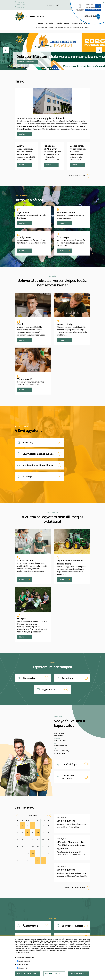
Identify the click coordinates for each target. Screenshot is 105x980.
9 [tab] (59, 69)
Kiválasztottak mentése (26, 973)
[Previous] (6, 50)
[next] (49, 816)
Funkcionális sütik (24, 961)
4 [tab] (49, 69)
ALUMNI (87, 27)
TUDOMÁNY (59, 23)
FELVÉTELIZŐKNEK (39, 27)
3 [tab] (47, 69)
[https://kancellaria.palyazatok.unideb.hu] (86, 13)
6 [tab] (53, 69)
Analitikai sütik (23, 965)
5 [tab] (51, 69)
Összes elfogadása (77, 973)
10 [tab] (61, 69)
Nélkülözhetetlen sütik (26, 958)
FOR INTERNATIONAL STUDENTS (63, 27)
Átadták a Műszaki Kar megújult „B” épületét (41, 118)
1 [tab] (43, 69)
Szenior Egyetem (66, 821)
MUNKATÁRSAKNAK (78, 27)
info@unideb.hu (21, 5)
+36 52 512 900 (21, 2)
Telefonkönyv (21, 7)
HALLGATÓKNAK (49, 27)
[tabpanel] (52, 50)
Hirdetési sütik (23, 968)
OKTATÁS (50, 23)
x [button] (104, 2)
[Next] (99, 50)
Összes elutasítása (53, 973)
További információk (26, 62)
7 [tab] (55, 69)
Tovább (22, 134)
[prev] (16, 816)
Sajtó (57, 5)
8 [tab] (57, 69)
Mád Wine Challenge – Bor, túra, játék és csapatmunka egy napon (71, 845)
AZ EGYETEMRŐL (39, 23)
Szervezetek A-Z (51, 5)
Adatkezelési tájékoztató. (38, 950)
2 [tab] (45, 69)
